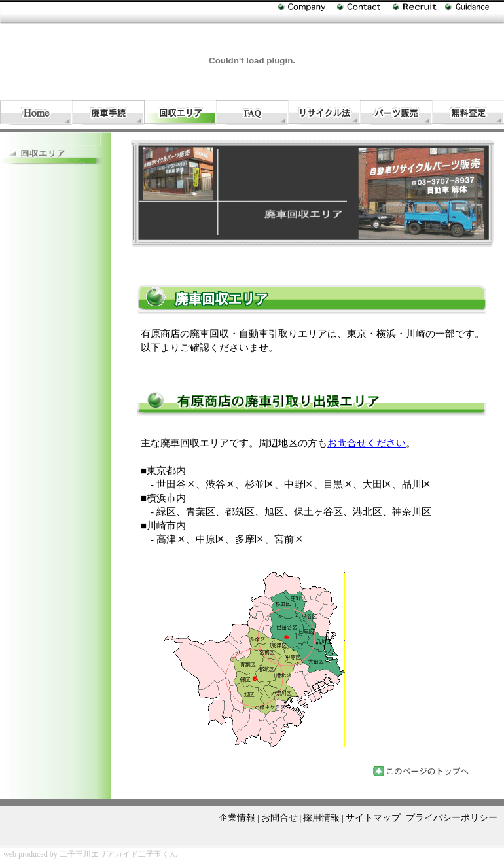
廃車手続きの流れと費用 (108, 113)
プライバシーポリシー (452, 818)
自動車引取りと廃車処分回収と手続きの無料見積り (468, 113)
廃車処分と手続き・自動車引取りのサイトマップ (475, 8)
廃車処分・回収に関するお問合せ (365, 8)
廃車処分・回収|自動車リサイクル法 (324, 113)
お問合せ (279, 818)
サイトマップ (373, 818)
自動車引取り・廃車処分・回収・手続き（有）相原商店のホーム (36, 113)
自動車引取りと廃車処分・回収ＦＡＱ (252, 113)
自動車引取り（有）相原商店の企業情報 (308, 10)
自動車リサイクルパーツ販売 (396, 113)
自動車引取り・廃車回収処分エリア (180, 113)
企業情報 (237, 818)
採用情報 (321, 818)
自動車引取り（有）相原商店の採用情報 (419, 8)
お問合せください (367, 443)
